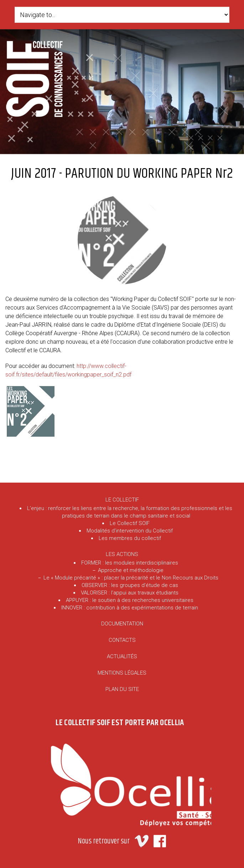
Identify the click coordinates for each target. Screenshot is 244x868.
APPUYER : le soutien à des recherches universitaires (130, 600)
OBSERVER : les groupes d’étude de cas (130, 585)
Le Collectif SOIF (130, 523)
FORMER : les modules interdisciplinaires (130, 563)
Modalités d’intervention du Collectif (130, 531)
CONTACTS (122, 640)
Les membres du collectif (130, 538)
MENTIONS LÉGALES (122, 673)
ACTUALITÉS (122, 656)
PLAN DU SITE (122, 689)
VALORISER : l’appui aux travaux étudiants (130, 593)
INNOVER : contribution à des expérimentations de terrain (130, 608)
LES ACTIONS (122, 554)
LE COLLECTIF (122, 500)
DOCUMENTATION (122, 624)
